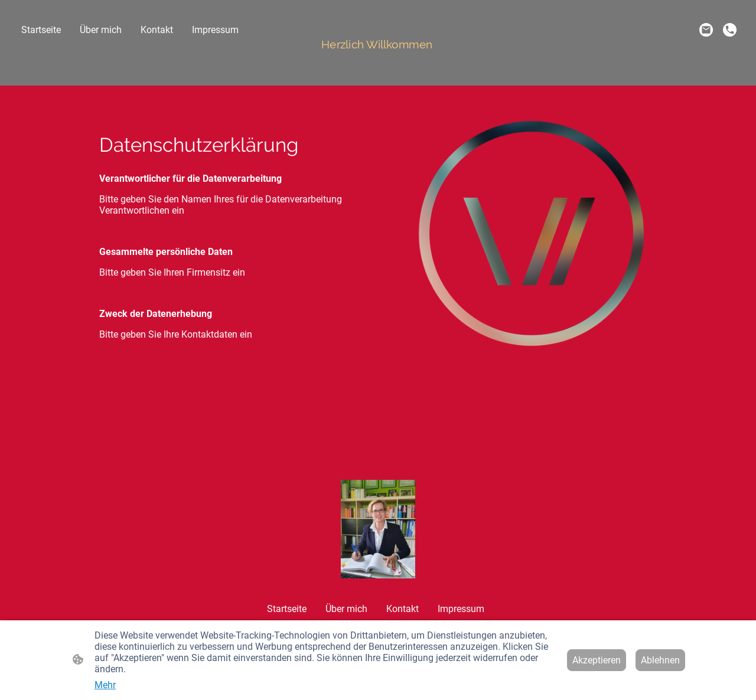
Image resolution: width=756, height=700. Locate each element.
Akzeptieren (597, 660)
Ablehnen (660, 660)
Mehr (105, 685)
